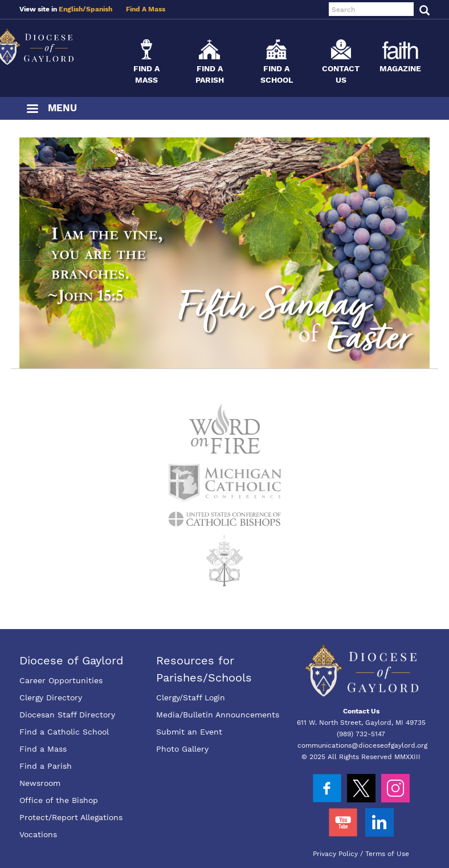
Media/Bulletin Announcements (218, 715)
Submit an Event (189, 732)
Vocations (38, 834)
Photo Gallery (182, 749)
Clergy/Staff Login (191, 697)
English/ (72, 9)
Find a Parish (46, 766)
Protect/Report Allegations (71, 817)
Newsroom (40, 783)
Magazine (400, 68)
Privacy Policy (335, 854)
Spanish (99, 9)
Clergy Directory (51, 697)
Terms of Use (387, 854)
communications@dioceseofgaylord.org (362, 745)
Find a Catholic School (64, 732)
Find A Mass (146, 9)
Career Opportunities (61, 680)
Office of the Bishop (59, 800)
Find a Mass (43, 749)
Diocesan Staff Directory (67, 715)
